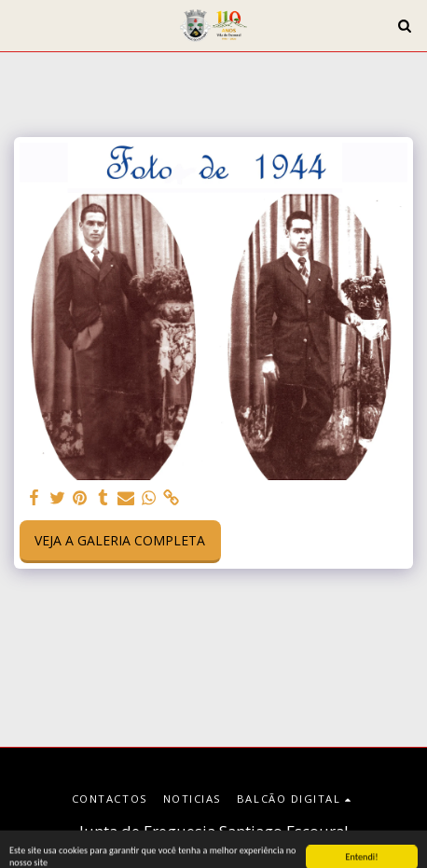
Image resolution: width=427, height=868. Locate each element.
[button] (21, 25)
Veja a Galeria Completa (120, 540)
